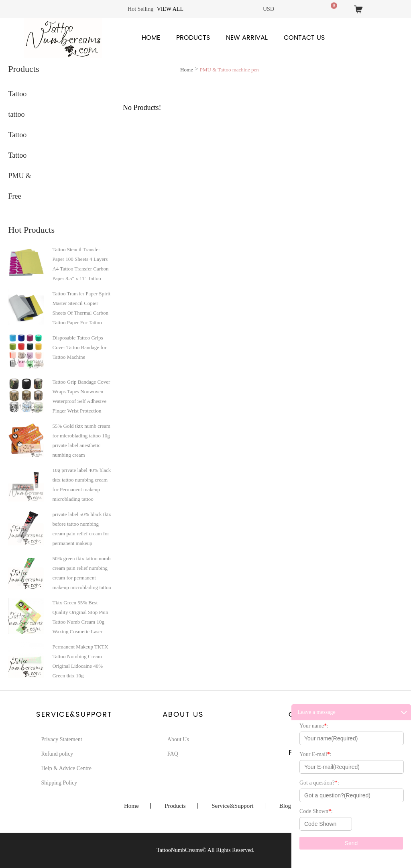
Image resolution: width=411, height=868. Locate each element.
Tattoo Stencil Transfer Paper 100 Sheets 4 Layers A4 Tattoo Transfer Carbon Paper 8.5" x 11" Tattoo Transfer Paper (80, 264)
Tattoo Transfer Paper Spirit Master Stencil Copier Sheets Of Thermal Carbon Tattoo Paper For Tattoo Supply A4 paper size (81, 308)
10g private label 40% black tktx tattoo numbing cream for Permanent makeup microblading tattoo (81, 484)
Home (151, 38)
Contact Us (304, 38)
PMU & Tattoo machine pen (229, 70)
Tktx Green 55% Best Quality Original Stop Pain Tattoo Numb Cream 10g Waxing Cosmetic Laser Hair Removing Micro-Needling (80, 617)
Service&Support (232, 806)
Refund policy (57, 754)
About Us (178, 739)
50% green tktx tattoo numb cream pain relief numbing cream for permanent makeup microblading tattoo (82, 573)
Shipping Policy (59, 783)
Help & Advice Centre (66, 768)
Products (193, 38)
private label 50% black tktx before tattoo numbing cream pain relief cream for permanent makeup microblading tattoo (82, 529)
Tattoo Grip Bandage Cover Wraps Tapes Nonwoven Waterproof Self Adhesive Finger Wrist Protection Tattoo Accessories (81, 396)
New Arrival (247, 38)
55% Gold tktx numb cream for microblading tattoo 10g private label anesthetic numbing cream (81, 440)
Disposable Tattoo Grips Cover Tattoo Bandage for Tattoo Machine (79, 347)
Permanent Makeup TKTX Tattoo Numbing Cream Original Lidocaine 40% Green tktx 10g (80, 661)
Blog (285, 806)
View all (170, 9)
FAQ (173, 754)
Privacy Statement (61, 739)
